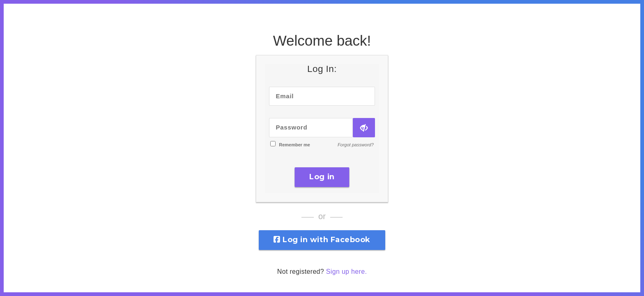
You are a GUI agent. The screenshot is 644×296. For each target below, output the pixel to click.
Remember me (294, 145)
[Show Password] (364, 128)
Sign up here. (346, 272)
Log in (322, 177)
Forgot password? (356, 145)
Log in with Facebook (322, 240)
